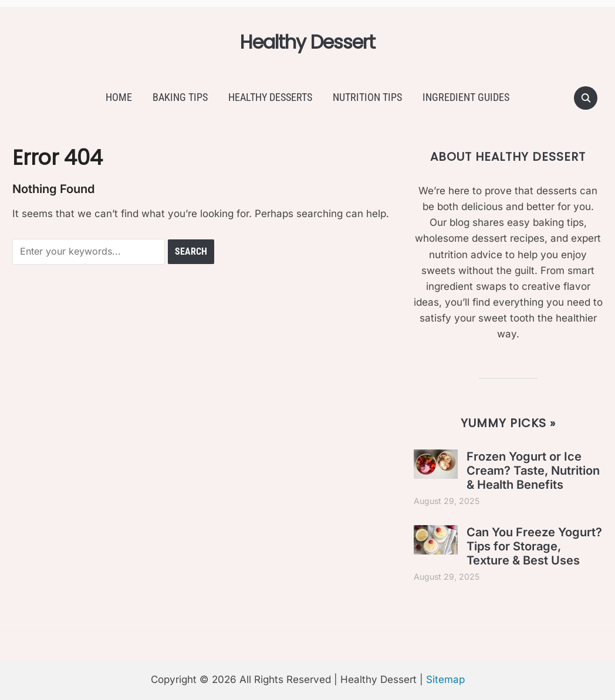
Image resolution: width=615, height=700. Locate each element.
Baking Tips (180, 97)
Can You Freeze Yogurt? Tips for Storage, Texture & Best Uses (534, 546)
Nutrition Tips (367, 97)
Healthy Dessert (307, 42)
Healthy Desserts (270, 97)
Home (119, 97)
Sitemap (445, 679)
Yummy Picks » (508, 423)
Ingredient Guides (466, 97)
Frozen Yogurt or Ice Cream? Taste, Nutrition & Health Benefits (533, 471)
